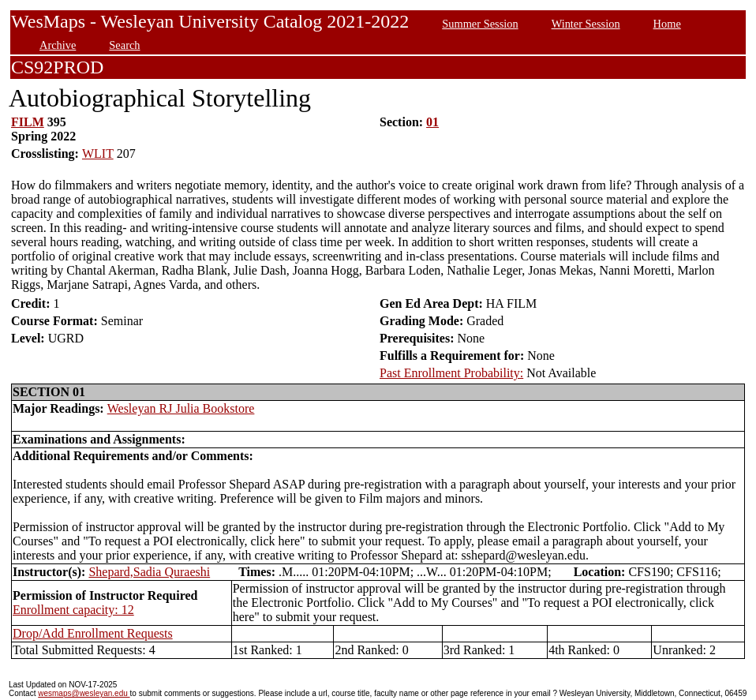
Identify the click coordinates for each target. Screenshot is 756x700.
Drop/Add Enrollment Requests (93, 633)
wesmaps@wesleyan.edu (84, 693)
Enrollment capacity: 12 (73, 610)
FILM (28, 122)
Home (667, 24)
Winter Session (586, 24)
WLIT (98, 153)
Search (124, 45)
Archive (58, 45)
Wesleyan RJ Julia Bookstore (181, 408)
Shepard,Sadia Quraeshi (149, 572)
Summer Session (480, 24)
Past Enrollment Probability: (451, 373)
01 (432, 122)
